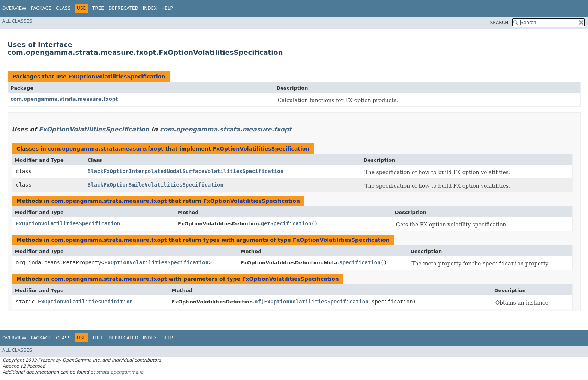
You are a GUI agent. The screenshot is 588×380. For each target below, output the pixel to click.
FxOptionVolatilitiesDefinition (85, 302)
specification (360, 262)
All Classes (17, 21)
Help (167, 8)
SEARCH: (500, 23)
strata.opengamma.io (120, 372)
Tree (98, 8)
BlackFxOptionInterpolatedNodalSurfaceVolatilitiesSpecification (186, 171)
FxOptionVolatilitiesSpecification (117, 77)
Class (63, 8)
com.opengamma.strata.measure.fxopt (64, 99)
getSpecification (286, 223)
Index (150, 8)
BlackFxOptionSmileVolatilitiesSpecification (156, 185)
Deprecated (123, 8)
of (258, 302)
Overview (14, 8)
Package (41, 8)
